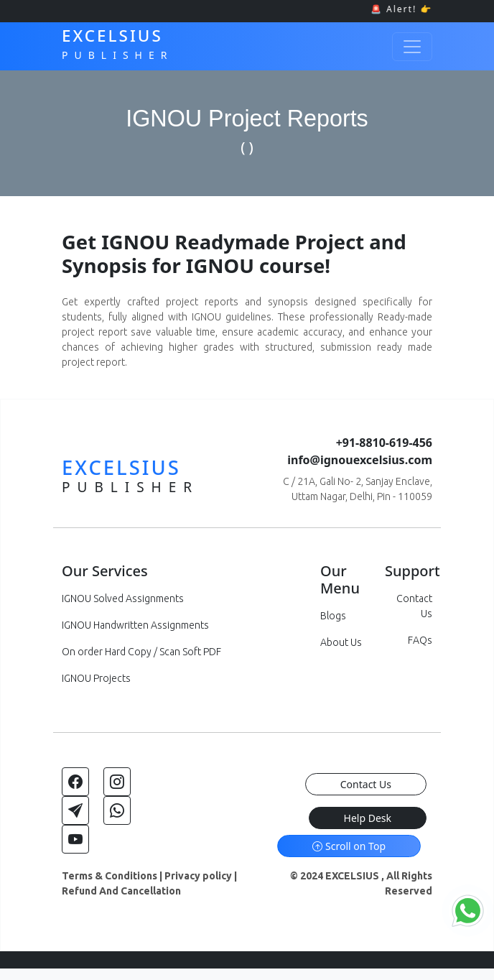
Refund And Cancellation (121, 891)
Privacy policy (198, 876)
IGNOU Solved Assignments (123, 598)
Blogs (333, 616)
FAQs (420, 640)
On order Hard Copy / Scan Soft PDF (141, 652)
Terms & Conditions (109, 876)
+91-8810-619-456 (384, 443)
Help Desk (368, 818)
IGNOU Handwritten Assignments (135, 625)
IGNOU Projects (96, 678)
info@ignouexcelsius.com (360, 460)
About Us (341, 642)
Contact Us (366, 784)
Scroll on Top (349, 846)
